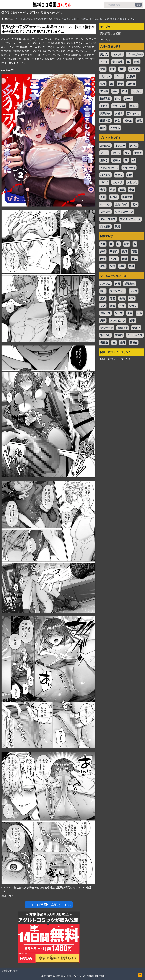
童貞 (103, 298)
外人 (118, 99)
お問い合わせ (10, 971)
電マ (135, 204)
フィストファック (130, 219)
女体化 (136, 328)
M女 (117, 121)
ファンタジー (118, 291)
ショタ (133, 306)
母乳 (103, 197)
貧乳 (122, 69)
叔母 (103, 266)
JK (128, 62)
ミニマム (115, 128)
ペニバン (105, 204)
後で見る (105, 40)
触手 (132, 320)
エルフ (134, 106)
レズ (103, 306)
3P (126, 160)
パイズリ (105, 175)
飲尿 (122, 190)
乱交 (127, 153)
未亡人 (104, 106)
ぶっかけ (105, 145)
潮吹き (104, 160)
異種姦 (134, 343)
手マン (119, 175)
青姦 (132, 190)
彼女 (127, 244)
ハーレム (105, 284)
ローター (105, 212)
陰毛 (115, 91)
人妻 (103, 244)
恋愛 (112, 298)
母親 (134, 251)
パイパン (134, 69)
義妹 (134, 259)
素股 (103, 190)
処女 (103, 84)
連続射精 (127, 197)
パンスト (105, 76)
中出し (116, 153)
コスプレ (118, 54)
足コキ (114, 197)
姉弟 (103, 251)
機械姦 (104, 343)
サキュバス (119, 106)
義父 (103, 259)
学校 (122, 306)
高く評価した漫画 (110, 33)
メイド (104, 62)
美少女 (104, 54)
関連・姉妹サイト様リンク (116, 359)
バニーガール (135, 54)
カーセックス (135, 335)
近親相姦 (130, 284)
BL (114, 343)
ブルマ (119, 76)
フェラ (104, 153)
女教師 (131, 76)
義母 (125, 251)
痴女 (112, 69)
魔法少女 (105, 113)
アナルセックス (109, 168)
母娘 (130, 313)
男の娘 (131, 84)
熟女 (120, 84)
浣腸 (112, 190)
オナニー (120, 145)
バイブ (104, 182)
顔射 (130, 175)
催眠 (122, 298)
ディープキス (108, 219)
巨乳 (137, 62)
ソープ (119, 313)
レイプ (134, 291)
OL (112, 84)
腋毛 (139, 121)
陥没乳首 (105, 99)
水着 (103, 69)
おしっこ (132, 182)
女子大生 (118, 62)
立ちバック (121, 204)
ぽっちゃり (134, 113)
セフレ (114, 259)
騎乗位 (116, 160)
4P (134, 160)
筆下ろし (105, 335)
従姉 (132, 266)
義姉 (125, 259)
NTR (132, 298)
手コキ (138, 153)
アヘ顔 (104, 91)
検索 (138, 5)
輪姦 (112, 306)
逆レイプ (105, 313)
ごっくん (118, 182)
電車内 (119, 335)
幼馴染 (114, 251)
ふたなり (137, 91)
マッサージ (107, 328)
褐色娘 (128, 121)
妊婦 (125, 91)
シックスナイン (124, 212)
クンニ (134, 145)
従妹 (122, 266)
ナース (128, 99)
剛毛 (103, 128)
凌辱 (123, 343)
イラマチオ (129, 168)
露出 (103, 291)
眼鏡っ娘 (105, 121)
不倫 (139, 313)
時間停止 (123, 328)
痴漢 (103, 320)
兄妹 (112, 266)
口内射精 (105, 226)
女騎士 (119, 113)
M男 (117, 284)
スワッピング (118, 320)
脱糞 (118, 226)
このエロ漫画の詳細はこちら (49, 905)
